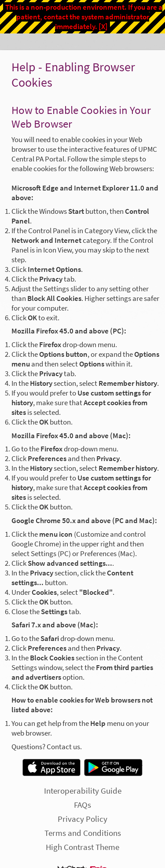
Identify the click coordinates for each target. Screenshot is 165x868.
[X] (103, 26)
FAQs (82, 805)
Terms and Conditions (83, 833)
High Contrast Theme (82, 847)
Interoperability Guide (83, 791)
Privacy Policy (82, 819)
